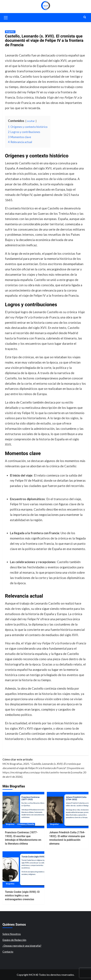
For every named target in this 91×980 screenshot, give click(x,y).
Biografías (10, 32)
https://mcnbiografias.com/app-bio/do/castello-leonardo (37, 772)
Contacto (8, 952)
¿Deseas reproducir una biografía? (22, 946)
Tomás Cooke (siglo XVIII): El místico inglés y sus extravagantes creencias (22, 896)
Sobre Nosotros (12, 934)
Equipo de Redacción (14, 940)
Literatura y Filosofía (26, 824)
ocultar (31, 121)
